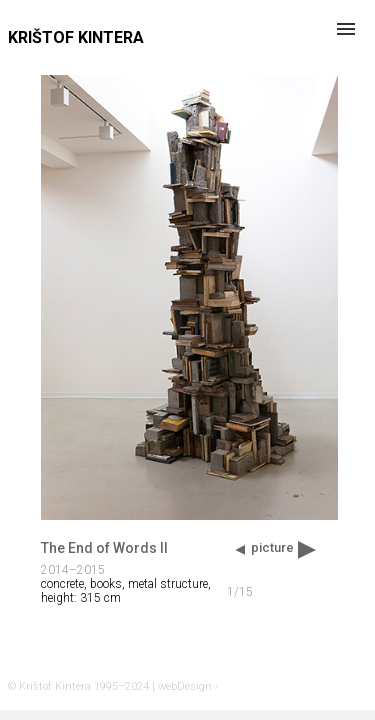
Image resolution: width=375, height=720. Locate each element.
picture (272, 547)
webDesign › (188, 686)
